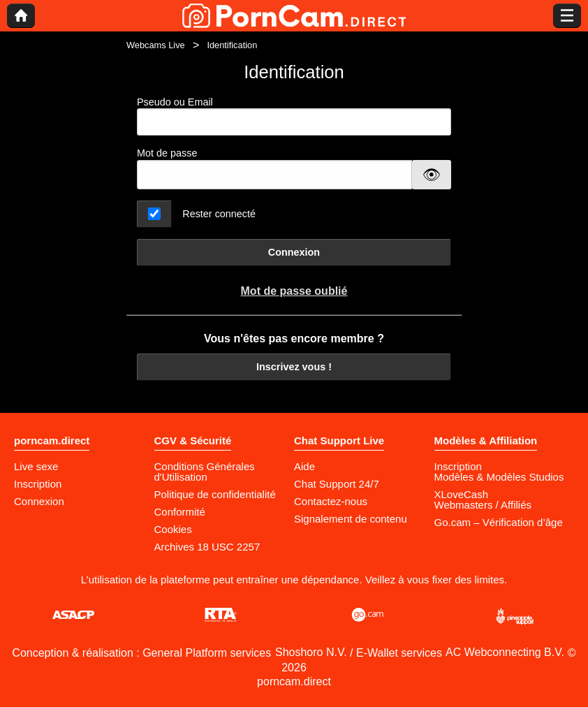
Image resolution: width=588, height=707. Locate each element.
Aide (304, 466)
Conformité (180, 512)
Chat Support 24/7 (337, 484)
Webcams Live (156, 45)
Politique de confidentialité (215, 494)
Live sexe (36, 466)
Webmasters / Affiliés (483, 505)
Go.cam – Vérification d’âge (499, 522)
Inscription (38, 484)
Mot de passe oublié (294, 291)
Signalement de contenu (351, 519)
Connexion (294, 252)
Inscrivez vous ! (294, 367)
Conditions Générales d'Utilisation (205, 472)
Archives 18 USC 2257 (207, 547)
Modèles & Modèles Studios (499, 477)
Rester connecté (219, 214)
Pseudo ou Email (294, 116)
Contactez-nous (331, 501)
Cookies (173, 529)
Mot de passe (167, 153)
